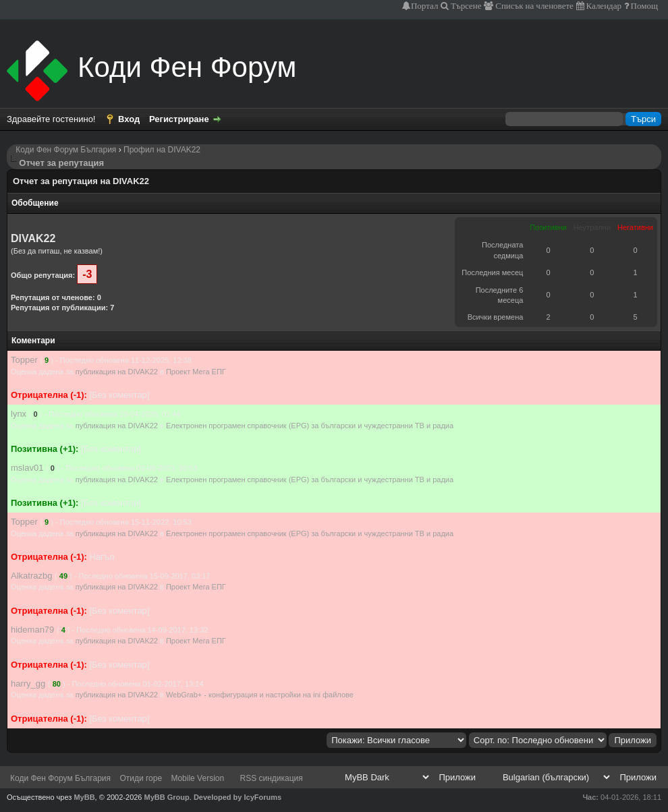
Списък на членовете (533, 6)
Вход (129, 119)
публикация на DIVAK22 (117, 372)
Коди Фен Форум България (66, 150)
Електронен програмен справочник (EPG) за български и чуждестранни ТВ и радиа (310, 426)
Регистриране (179, 119)
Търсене (465, 6)
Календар (603, 6)
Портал (424, 6)
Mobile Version (197, 778)
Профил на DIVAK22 (162, 150)
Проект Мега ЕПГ (196, 372)
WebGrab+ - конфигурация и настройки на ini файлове (260, 695)
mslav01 (27, 468)
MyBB (84, 797)
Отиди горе (141, 778)
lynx (19, 414)
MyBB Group (167, 797)
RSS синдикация (272, 778)
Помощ (643, 6)
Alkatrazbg (31, 576)
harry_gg (28, 684)
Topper (24, 360)
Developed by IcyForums (238, 797)
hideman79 (32, 630)
